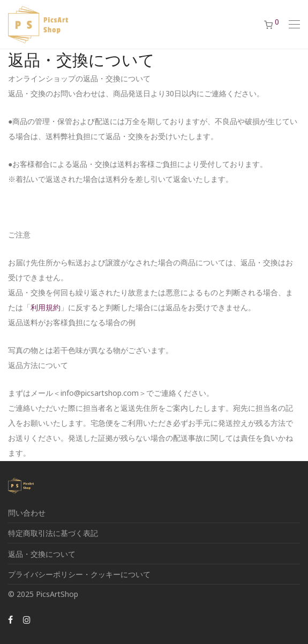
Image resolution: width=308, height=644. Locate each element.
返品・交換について (42, 554)
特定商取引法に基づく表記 (53, 533)
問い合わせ (27, 513)
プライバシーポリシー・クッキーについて (79, 574)
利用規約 (46, 307)
